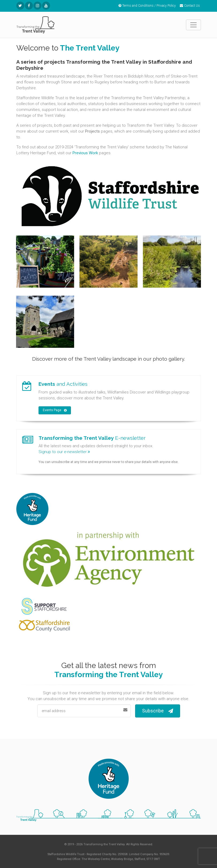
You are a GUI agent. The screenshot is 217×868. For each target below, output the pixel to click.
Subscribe (158, 711)
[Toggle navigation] (193, 25)
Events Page (55, 410)
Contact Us (190, 6)
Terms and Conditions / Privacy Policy (147, 6)
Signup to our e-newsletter (64, 452)
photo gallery (168, 359)
